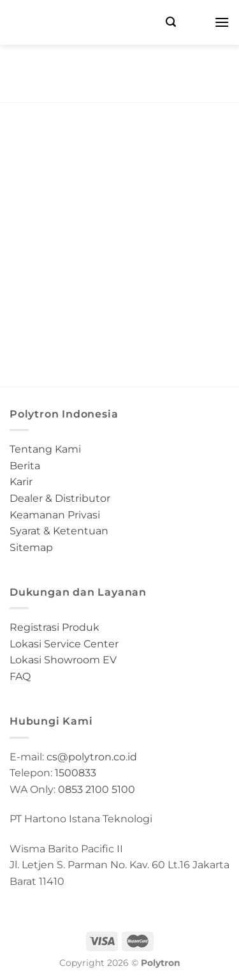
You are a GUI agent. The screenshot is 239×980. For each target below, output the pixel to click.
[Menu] (222, 22)
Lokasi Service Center (64, 644)
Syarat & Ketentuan (59, 531)
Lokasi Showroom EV (63, 660)
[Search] (171, 22)
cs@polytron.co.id (92, 757)
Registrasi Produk (54, 627)
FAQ (20, 676)
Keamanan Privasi (55, 515)
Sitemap (31, 547)
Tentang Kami (45, 449)
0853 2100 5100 (97, 789)
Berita (25, 466)
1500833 (76, 773)
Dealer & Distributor (60, 498)
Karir (21, 482)
